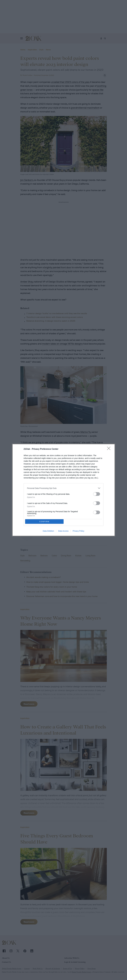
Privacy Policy (78, 531)
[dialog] (64, 490)
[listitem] (64, 488)
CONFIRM (44, 522)
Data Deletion (48, 531)
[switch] (97, 494)
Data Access (63, 531)
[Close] (110, 449)
